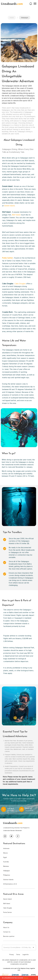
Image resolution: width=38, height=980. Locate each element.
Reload (26, 978)
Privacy (12, 955)
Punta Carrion (7, 258)
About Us (6, 928)
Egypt (5, 857)
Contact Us (7, 932)
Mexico (5, 853)
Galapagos (7, 871)
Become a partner (9, 936)
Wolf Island (16, 215)
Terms (18, 955)
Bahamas (6, 866)
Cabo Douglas (20, 284)
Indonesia (6, 848)
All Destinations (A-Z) (10, 884)
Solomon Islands (8, 880)
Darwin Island (9, 206)
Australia (6, 862)
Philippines (7, 875)
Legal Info (26, 955)
